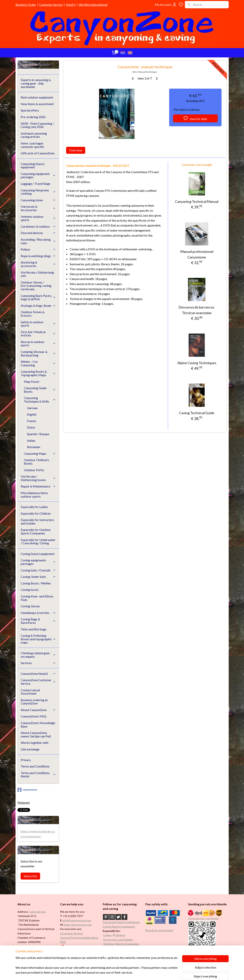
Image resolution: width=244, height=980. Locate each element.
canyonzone (27, 790)
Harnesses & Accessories (38, 208)
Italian (31, 440)
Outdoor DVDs (34, 470)
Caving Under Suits (38, 577)
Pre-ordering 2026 (33, 117)
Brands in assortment (159, 930)
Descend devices (38, 233)
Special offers (30, 110)
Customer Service (51, 5)
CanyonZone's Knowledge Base (38, 725)
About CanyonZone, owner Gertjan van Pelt (36, 734)
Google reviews (75, 946)
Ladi (106, 935)
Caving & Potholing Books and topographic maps (38, 639)
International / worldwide (203, 918)
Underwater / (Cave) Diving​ (121, 948)
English (32, 414)
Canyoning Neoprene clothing (38, 192)
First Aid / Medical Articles (38, 334)
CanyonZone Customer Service (38, 682)
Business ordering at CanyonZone (34, 702)
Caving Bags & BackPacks (38, 621)
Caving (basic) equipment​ (119, 927)
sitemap (134, 973)
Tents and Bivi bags (34, 629)
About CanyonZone (38, 710)
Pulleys (38, 249)
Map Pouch (31, 382)
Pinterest (24, 802)
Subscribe (30, 876)
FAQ (63, 942)
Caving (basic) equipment (38, 554)
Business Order (26, 5)
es (110, 935)
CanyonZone (37, 912)
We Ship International (93, 5)
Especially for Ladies (34, 507)
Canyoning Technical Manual (197, 201)
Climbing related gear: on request (38, 655)
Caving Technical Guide (197, 413)
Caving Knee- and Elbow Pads (37, 598)
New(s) (71, 5)
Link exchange (30, 749)
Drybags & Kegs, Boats (38, 305)
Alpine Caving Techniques (197, 363)
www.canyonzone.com (78, 925)
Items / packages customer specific (33, 145)
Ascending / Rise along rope (38, 241)
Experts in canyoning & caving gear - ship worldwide (36, 83)
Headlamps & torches (38, 613)
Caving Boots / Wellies (36, 583)
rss (141, 973)
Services (38, 663)
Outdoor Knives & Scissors (33, 314)
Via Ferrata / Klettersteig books (38, 478)
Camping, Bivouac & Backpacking (38, 353)
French (31, 421)
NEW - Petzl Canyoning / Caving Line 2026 (37, 125)
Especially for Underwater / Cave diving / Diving (38, 541)
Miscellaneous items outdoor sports (34, 495)
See (48, 951)
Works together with (35, 743)
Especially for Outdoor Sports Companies (36, 531)
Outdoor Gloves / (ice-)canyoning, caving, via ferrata (36, 286)
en (124, 935)
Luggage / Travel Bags (36, 184)
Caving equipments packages (38, 562)
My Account (166, 5)
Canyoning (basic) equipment (33, 165)
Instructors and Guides (118, 940)
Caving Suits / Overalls (38, 570)
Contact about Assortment (30, 692)
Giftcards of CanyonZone (38, 153)
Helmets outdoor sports (38, 218)
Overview (76, 150)
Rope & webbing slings (38, 256)
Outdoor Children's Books (37, 462)
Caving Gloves (30, 606)
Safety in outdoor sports (38, 324)
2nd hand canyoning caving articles (34, 135)
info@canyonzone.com (77, 920)
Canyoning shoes (38, 200)
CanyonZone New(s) (38, 674)
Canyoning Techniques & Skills (40, 400)
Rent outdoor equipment (37, 97)
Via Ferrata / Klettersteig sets (37, 274)
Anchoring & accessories (38, 264)
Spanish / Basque (38, 434)
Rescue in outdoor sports (38, 344)
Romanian (34, 447)
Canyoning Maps (40, 453)
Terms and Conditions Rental (38, 775)
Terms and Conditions (35, 766)
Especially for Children (36, 513)
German (32, 408)
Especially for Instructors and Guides (37, 522)
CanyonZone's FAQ (34, 716)
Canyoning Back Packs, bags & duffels (38, 297)
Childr (118, 935)
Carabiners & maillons (38, 226)
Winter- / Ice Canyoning (38, 363)
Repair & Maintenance (38, 486)
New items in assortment (37, 104)
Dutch (31, 427)
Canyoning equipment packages (38, 175)
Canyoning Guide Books (40, 390)
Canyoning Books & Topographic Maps (38, 373)
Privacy (26, 760)
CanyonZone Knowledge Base (79, 938)
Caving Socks (30, 590)
